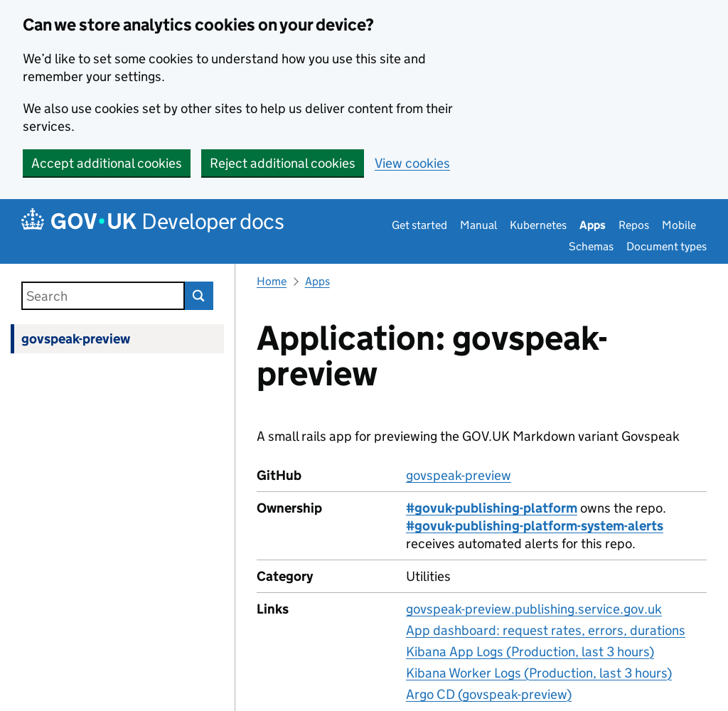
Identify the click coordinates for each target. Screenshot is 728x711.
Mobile (679, 225)
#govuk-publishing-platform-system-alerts (535, 526)
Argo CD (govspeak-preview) (489, 694)
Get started (419, 225)
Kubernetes (538, 225)
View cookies (412, 163)
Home (272, 281)
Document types (667, 246)
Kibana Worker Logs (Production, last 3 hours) (539, 673)
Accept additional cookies (107, 163)
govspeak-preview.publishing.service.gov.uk (534, 609)
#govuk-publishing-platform (492, 508)
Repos (634, 225)
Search (199, 296)
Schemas (591, 246)
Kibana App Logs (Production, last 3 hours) (530, 652)
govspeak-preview (76, 339)
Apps (593, 225)
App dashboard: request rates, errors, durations (546, 630)
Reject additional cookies (283, 163)
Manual (478, 225)
